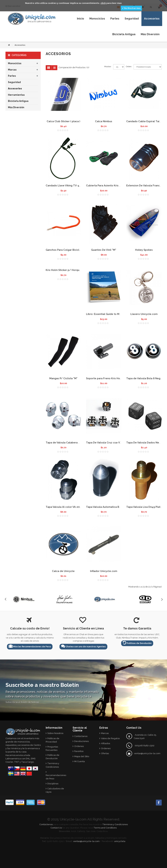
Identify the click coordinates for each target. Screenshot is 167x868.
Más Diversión (16, 107)
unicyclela (120, 841)
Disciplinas (53, 784)
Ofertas (105, 753)
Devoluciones (82, 741)
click (103, 3)
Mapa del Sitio (82, 756)
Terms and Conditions (105, 828)
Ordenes (79, 746)
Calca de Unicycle (63, 571)
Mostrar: (108, 67)
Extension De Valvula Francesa (145, 186)
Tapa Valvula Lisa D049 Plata (144, 507)
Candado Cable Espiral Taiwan (145, 121)
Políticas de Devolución (137, 643)
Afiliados (106, 743)
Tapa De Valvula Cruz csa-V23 (104, 443)
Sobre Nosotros (55, 733)
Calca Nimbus (104, 121)
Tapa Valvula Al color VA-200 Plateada (69, 507)
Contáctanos (81, 736)
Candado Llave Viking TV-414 (64, 186)
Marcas (12, 70)
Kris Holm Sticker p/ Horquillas (65, 270)
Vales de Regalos (110, 738)
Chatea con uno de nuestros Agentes (83, 646)
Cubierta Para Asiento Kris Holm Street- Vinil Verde (118, 186)
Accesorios (15, 89)
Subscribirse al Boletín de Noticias (22, 702)
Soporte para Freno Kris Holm (105, 378)
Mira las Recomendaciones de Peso (30, 646)
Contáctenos (46, 824)
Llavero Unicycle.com (144, 314)
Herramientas (16, 95)
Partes (12, 76)
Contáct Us (56, 828)
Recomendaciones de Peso (56, 777)
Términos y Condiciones (115, 824)
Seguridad (14, 82)
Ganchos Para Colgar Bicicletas (65, 250)
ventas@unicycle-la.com (147, 753)
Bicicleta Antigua (18, 101)
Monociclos (15, 63)
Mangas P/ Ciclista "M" (63, 378)
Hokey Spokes (144, 250)
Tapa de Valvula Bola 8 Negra (145, 378)
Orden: (129, 67)
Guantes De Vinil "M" (104, 250)
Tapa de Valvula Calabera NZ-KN (66, 443)
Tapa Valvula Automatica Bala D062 (108, 507)
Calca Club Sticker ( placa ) (63, 121)
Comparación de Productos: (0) (74, 67)
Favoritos (79, 751)
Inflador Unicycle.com (104, 571)
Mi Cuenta (80, 761)
